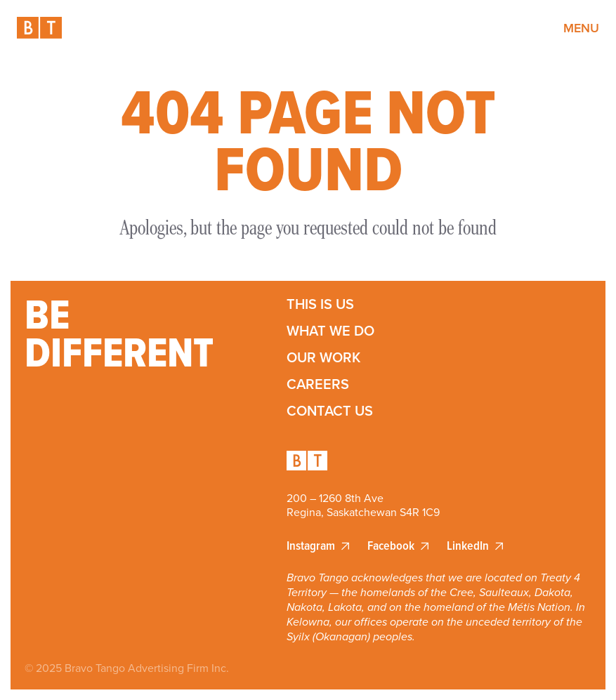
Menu (581, 28)
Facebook (391, 546)
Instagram (311, 546)
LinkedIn (468, 546)
